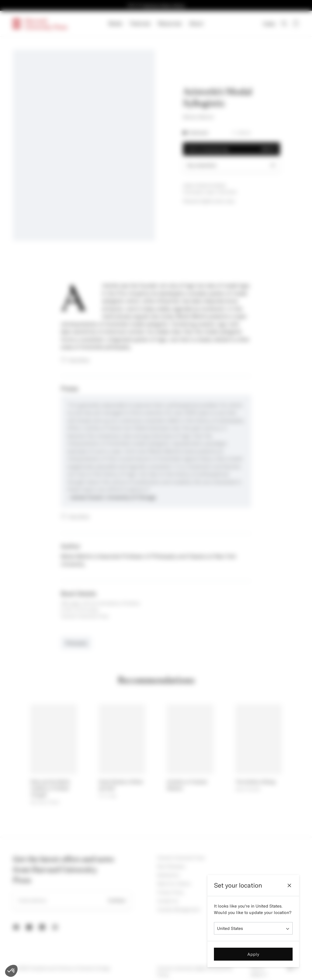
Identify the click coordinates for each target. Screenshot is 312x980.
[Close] (289, 885)
